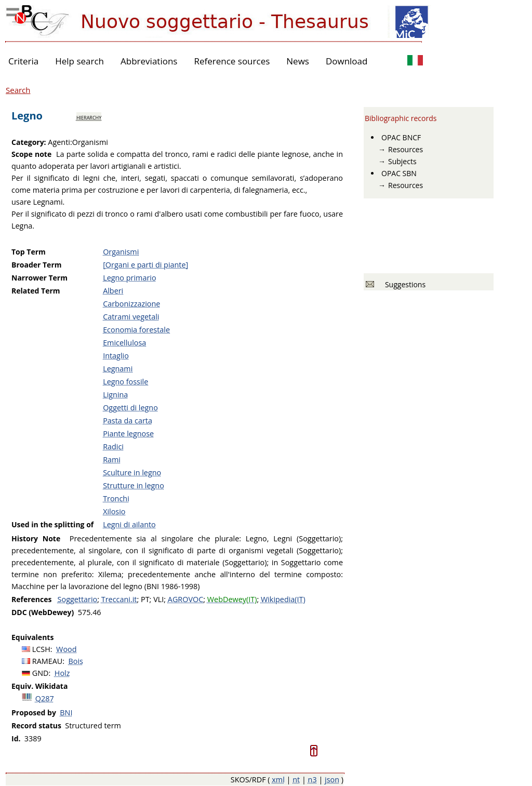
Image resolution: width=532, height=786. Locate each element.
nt (296, 780)
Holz (62, 673)
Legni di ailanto (129, 524)
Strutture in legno (134, 485)
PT (145, 599)
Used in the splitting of (52, 524)
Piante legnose (128, 434)
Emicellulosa (124, 343)
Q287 (45, 698)
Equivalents (32, 637)
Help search (79, 61)
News (298, 61)
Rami (112, 459)
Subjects (402, 161)
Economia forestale (136, 330)
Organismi (121, 252)
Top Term (29, 252)
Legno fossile (125, 382)
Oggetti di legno (130, 408)
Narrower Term (39, 278)
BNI (66, 712)
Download (347, 61)
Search (18, 90)
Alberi (113, 291)
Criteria (23, 61)
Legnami (118, 369)
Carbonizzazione (131, 304)
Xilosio (114, 511)
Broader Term (37, 265)
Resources (405, 149)
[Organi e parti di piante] (145, 265)
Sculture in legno (132, 472)
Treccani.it (119, 599)
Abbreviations (149, 61)
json (332, 780)
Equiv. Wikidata (39, 686)
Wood (66, 649)
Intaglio (116, 356)
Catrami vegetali (131, 317)
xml (278, 780)
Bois (76, 661)
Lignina (115, 395)
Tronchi (116, 498)
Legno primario (129, 278)
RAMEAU (48, 661)
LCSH (41, 649)
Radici (113, 447)
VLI (158, 599)
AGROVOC (185, 599)
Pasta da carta (128, 421)
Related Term (36, 291)
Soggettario (78, 599)
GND (41, 673)
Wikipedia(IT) (283, 599)
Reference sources (232, 61)
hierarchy (89, 117)
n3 (312, 780)
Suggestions (403, 284)
